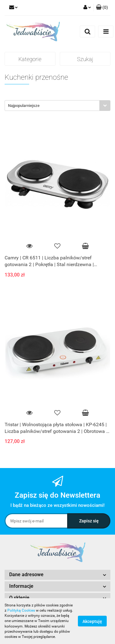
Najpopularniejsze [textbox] (24, 106)
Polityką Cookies (21, 610)
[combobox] (57, 106)
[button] (102, 8)
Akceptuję (92, 621)
